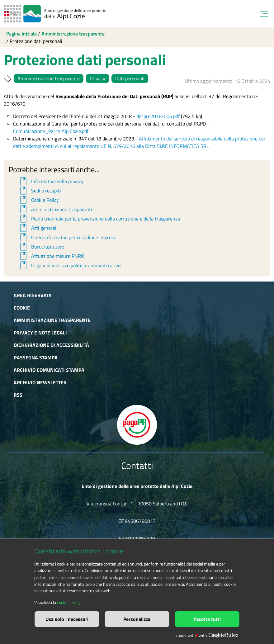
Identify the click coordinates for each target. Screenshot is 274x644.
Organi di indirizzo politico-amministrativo (69, 265)
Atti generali (38, 228)
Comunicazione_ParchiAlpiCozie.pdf (51, 131)
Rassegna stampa (36, 358)
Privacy (97, 78)
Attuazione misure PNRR (51, 256)
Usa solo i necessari (67, 619)
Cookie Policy (38, 200)
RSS (18, 395)
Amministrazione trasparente (73, 34)
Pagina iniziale (21, 34)
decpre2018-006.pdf (158, 116)
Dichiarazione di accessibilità (51, 345)
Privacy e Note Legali (40, 333)
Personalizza (137, 619)
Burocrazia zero (41, 247)
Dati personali (130, 78)
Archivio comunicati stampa (49, 370)
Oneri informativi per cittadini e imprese (67, 237)
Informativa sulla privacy (51, 181)
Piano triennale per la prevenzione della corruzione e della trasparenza (99, 219)
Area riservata (33, 295)
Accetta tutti (207, 619)
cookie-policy (69, 603)
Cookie (22, 308)
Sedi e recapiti (40, 191)
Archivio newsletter (40, 382)
